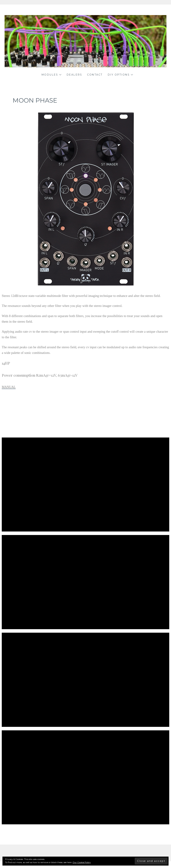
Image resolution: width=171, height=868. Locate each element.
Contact (95, 75)
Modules (50, 75)
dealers (74, 75)
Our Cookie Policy (82, 862)
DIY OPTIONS (119, 75)
